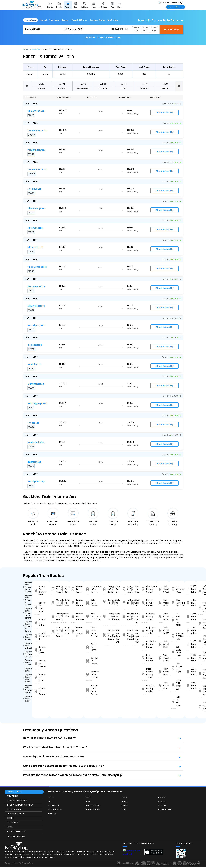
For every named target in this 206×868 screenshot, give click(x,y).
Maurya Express (36, 306)
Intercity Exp (34, 364)
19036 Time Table (188, 589)
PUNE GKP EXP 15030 (174, 701)
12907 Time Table (188, 658)
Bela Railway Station (144, 658)
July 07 (62, 84)
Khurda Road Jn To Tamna (89, 632)
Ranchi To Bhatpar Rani (37, 591)
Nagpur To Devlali (115, 589)
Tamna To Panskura (74, 617)
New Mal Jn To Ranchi (55, 632)
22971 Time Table (188, 672)
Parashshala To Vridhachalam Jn (115, 618)
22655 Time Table (188, 617)
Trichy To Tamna (89, 647)
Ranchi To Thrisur (37, 650)
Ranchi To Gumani (37, 691)
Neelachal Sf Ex (36, 442)
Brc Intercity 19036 (174, 589)
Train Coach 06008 (161, 589)
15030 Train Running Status (200, 707)
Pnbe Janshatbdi (37, 267)
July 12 (165, 84)
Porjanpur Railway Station (144, 630)
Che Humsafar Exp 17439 (174, 603)
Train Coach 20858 (161, 630)
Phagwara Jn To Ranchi (64, 630)
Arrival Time (125, 97)
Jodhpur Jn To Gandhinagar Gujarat (106, 635)
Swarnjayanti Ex (36, 286)
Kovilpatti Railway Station (144, 617)
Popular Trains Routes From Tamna (28, 613)
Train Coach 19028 (161, 617)
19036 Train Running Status (200, 591)
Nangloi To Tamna (89, 661)
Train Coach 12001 (161, 603)
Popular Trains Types (28, 698)
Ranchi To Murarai (37, 664)
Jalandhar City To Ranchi (55, 617)
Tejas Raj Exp (35, 345)
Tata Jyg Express (37, 403)
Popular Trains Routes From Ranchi (28, 587)
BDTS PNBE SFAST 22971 (174, 685)
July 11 (145, 84)
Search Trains (31, 20)
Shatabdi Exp (35, 247)
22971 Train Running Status (200, 690)
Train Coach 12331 (161, 644)
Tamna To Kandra (74, 603)
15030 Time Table (188, 685)
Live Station (113, 20)
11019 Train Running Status (200, 640)
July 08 (83, 84)
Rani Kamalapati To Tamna (89, 617)
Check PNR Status (79, 20)
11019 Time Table (188, 630)
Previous (27, 86)
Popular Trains (28, 670)
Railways (36, 49)
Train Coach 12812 (161, 685)
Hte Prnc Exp (34, 189)
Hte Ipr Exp (33, 423)
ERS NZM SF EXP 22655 (174, 619)
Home (26, 49)
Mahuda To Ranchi (55, 603)
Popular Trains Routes (28, 637)
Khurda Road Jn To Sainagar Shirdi (115, 636)
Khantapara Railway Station (144, 589)
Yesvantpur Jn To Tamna (89, 589)
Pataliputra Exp (36, 481)
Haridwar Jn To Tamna (89, 675)
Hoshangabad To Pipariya (106, 601)
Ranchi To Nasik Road (37, 607)
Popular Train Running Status (28, 689)
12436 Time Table (188, 644)
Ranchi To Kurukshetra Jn (37, 636)
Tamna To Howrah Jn (74, 632)
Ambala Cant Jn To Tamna (89, 690)
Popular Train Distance (28, 645)
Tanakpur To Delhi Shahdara (106, 617)
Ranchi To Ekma (37, 677)
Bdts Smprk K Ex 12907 (174, 668)
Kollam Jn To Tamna (89, 603)
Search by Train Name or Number (54, 20)
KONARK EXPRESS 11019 (174, 636)
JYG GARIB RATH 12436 (174, 651)
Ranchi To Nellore (37, 622)
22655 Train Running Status (200, 624)
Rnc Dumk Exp (35, 228)
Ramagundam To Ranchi (64, 615)
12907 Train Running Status (200, 674)
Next (179, 86)
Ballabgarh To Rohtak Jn (115, 603)
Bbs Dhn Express (37, 208)
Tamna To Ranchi (64, 589)
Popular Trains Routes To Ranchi (28, 600)
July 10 (124, 84)
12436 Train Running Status (200, 657)
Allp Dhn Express (37, 150)
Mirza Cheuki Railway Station (144, 673)
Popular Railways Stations (28, 654)
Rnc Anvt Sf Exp (36, 111)
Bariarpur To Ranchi (64, 603)
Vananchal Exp (36, 384)
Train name (30, 97)
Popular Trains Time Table (28, 678)
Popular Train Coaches (28, 662)
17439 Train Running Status (200, 607)
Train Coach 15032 (161, 672)
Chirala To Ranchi (55, 589)
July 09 (103, 84)
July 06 (41, 84)
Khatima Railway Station (144, 688)
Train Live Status (97, 20)
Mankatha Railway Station (144, 644)
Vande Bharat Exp (37, 130)
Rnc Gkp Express (37, 325)
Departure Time (63, 97)
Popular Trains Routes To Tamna (28, 626)
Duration (92, 97)
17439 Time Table (188, 603)
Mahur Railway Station (144, 603)
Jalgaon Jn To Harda (106, 589)
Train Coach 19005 (161, 658)
